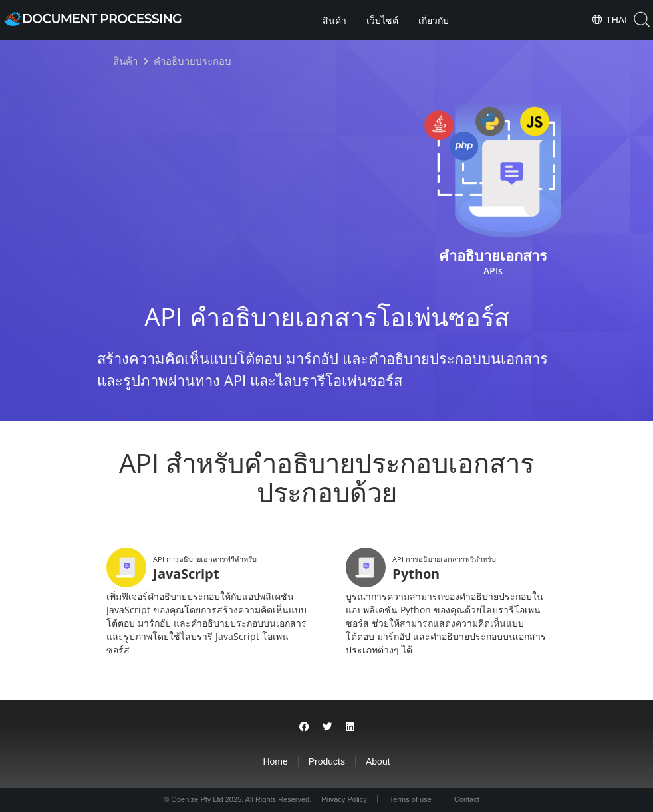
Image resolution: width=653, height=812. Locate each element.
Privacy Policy (344, 799)
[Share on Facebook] (304, 727)
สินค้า (334, 21)
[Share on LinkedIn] (350, 727)
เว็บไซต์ (382, 21)
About (378, 761)
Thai (609, 19)
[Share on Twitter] (327, 727)
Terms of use (411, 799)
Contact (467, 799)
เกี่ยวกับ (434, 21)
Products (327, 761)
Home (275, 761)
